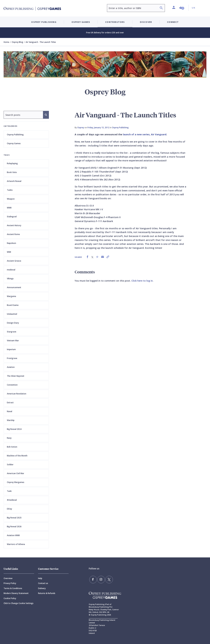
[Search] (161, 8)
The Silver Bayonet (16, 376)
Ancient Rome (13, 234)
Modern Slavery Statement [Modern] (16, 593)
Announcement (14, 287)
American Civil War (16, 473)
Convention (12, 385)
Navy (9, 438)
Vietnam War (13, 341)
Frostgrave (12, 358)
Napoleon (11, 243)
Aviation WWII (13, 535)
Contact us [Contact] (43, 583)
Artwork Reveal (14, 181)
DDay (9, 509)
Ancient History (14, 225)
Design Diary (13, 323)
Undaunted (12, 314)
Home (6, 42)
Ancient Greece (14, 261)
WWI (9, 252)
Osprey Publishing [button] (44, 22)
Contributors (115, 22)
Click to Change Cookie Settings (19, 603)
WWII (9, 208)
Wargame (11, 296)
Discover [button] (146, 22)
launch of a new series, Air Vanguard (145, 134)
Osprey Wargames (16, 482)
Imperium (11, 349)
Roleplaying (12, 163)
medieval (11, 270)
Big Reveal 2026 (14, 526)
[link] (87, 257)
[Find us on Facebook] (93, 579)
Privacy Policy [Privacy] (10, 583)
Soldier (10, 465)
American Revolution (17, 394)
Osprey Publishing (15, 135)
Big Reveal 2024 (14, 429)
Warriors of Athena (16, 544)
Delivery (42, 588)
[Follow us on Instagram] (100, 579)
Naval (10, 411)
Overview (8, 578)
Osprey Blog (17, 42)
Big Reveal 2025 (14, 518)
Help (40, 578)
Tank (9, 491)
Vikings (10, 279)
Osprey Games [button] (81, 22)
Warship (11, 420)
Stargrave (12, 332)
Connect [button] (173, 22)
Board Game (13, 305)
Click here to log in (142, 281)
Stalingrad (12, 217)
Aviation (11, 367)
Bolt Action (12, 447)
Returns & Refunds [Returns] (47, 593)
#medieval (12, 500)
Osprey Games (14, 143)
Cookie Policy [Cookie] (10, 598)
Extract (10, 403)
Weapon (11, 199)
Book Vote (12, 172)
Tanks (10, 190)
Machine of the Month (17, 456)
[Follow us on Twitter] (107, 579)
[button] (182, 8)
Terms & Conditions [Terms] (13, 588)
